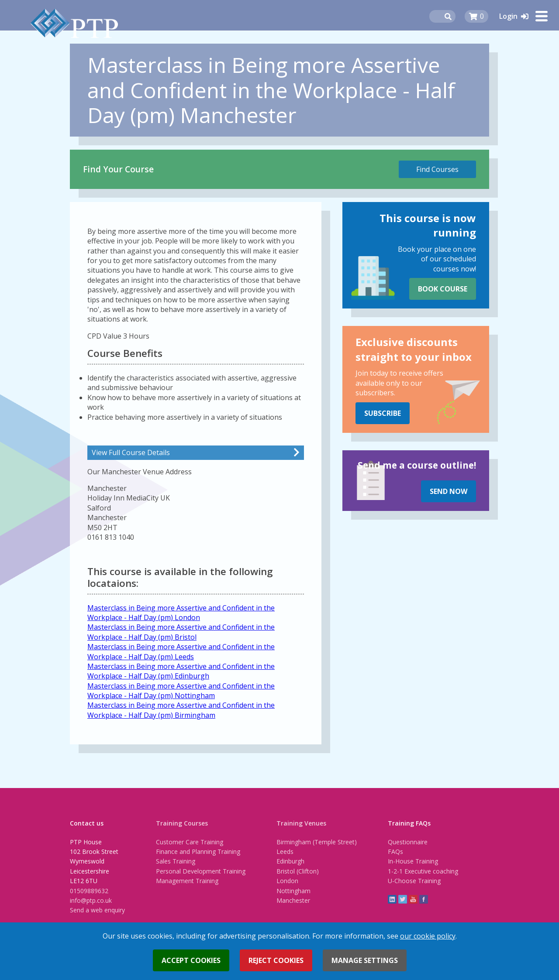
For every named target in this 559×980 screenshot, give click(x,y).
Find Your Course (118, 169)
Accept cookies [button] (191, 960)
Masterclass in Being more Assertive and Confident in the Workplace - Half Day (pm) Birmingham (181, 710)
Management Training (187, 881)
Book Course (443, 289)
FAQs (395, 852)
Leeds (285, 852)
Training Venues (301, 823)
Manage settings (365, 960)
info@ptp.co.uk (91, 900)
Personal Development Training (201, 871)
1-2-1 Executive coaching (423, 871)
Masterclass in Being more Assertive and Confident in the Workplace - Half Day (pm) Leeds (181, 651)
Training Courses (182, 823)
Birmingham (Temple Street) (317, 842)
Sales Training (176, 861)
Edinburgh (290, 861)
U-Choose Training (414, 881)
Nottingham (293, 891)
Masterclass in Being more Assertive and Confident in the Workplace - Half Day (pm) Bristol (181, 632)
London (287, 881)
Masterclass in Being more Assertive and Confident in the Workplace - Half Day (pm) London (181, 613)
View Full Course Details (131, 452)
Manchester (293, 900)
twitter (403, 899)
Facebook (424, 899)
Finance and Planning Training (198, 852)
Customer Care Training (190, 842)
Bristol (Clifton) (298, 871)
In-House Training (413, 861)
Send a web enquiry (97, 910)
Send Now (449, 491)
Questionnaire (408, 842)
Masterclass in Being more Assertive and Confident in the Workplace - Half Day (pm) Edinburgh (181, 671)
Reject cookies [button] (276, 960)
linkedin (392, 899)
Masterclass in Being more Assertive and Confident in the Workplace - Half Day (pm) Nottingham (181, 691)
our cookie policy (428, 936)
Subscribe (383, 413)
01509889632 (89, 891)
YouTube (413, 899)
